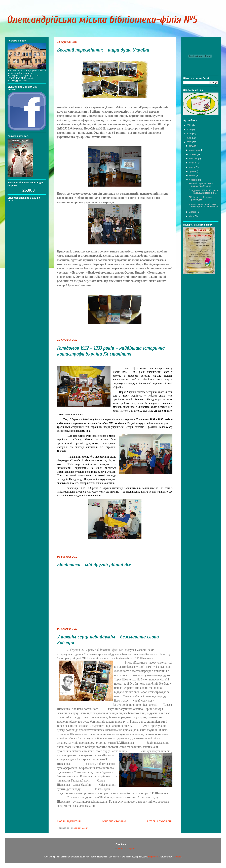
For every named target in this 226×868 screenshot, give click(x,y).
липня (193, 167)
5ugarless (153, 857)
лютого (193, 212)
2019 (189, 134)
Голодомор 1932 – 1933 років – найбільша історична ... (203, 192)
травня (193, 171)
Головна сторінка (114, 821)
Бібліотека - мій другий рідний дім (94, 565)
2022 (189, 125)
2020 (189, 129)
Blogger (177, 857)
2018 (189, 138)
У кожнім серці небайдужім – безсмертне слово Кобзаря (203, 205)
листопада (195, 150)
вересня (194, 159)
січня (192, 216)
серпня (193, 163)
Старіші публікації (160, 821)
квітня (193, 175)
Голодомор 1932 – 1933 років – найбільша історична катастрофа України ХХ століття (111, 351)
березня (194, 180)
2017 (189, 142)
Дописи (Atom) (81, 828)
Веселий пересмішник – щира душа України (103, 50)
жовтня (193, 154)
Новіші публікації (69, 821)
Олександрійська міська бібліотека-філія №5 (102, 20)
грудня (193, 146)
